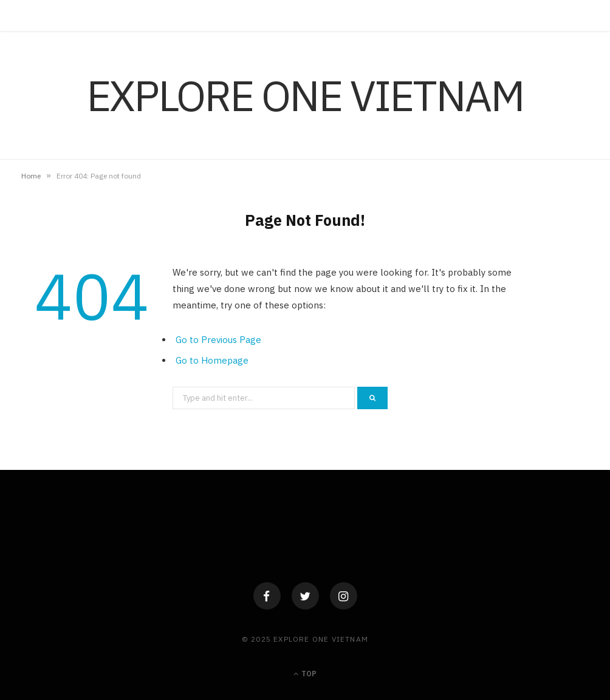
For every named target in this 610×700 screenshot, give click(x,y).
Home (31, 176)
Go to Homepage (212, 360)
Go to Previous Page (218, 340)
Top (305, 674)
